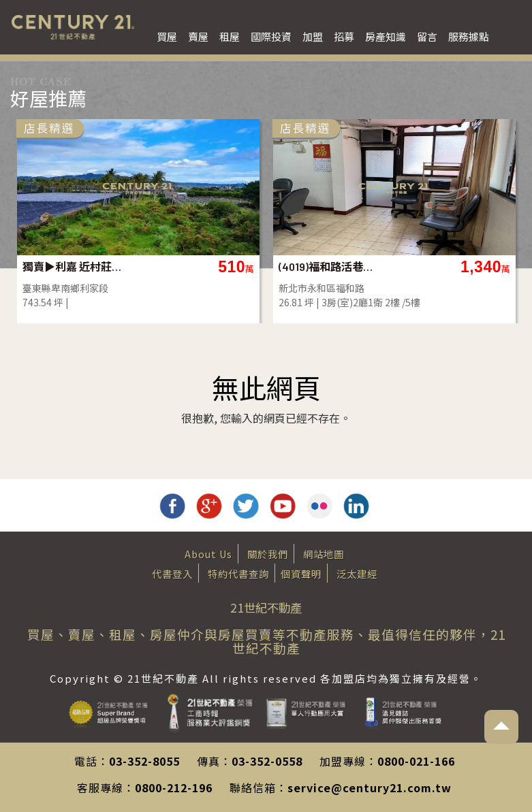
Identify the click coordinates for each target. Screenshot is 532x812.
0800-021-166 (416, 761)
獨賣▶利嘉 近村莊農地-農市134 (72, 266)
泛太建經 (357, 573)
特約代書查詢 (238, 573)
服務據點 (469, 36)
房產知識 (386, 36)
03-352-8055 (144, 761)
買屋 (167, 36)
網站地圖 (324, 554)
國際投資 (271, 36)
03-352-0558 (267, 761)
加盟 (313, 36)
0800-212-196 (174, 787)
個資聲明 (301, 573)
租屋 (230, 36)
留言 (427, 36)
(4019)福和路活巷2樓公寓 (328, 266)
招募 (344, 36)
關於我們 (268, 554)
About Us (208, 554)
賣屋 (198, 36)
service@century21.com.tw (370, 787)
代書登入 (172, 573)
